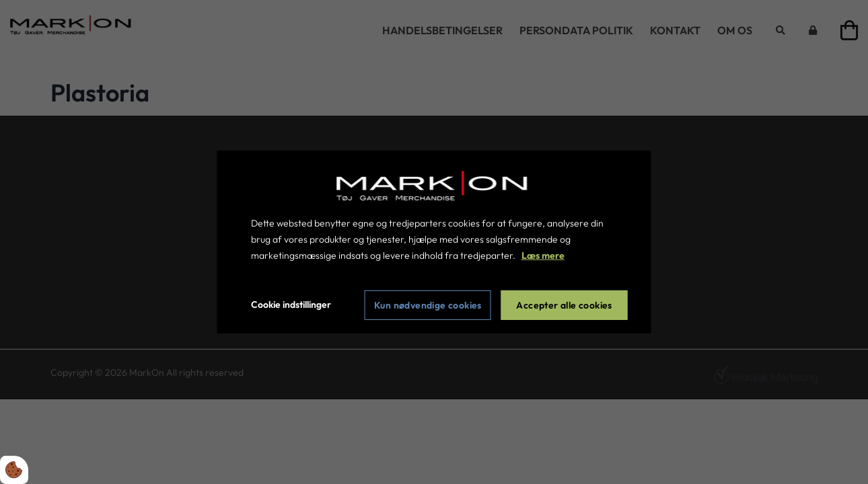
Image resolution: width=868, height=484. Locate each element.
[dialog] (434, 242)
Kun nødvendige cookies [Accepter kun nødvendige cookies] (428, 305)
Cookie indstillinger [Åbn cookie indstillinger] (291, 305)
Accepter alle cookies (564, 305)
